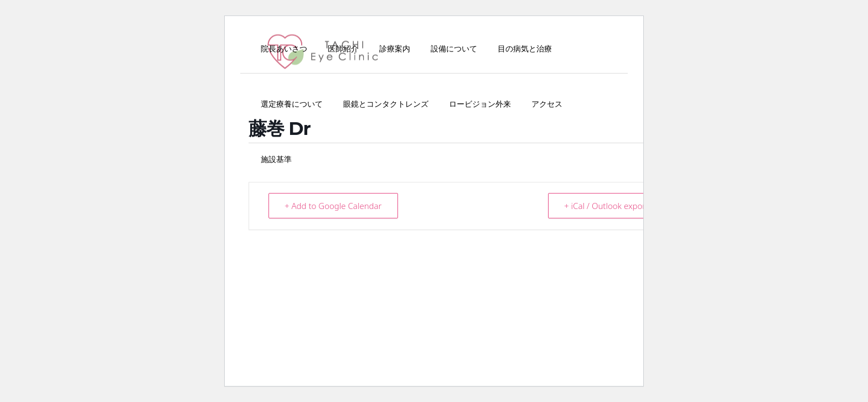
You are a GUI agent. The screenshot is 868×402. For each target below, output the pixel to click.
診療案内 (395, 49)
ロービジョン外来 (480, 104)
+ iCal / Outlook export (606, 206)
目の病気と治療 (525, 49)
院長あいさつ (284, 49)
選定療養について (292, 104)
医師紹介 (343, 49)
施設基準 (276, 159)
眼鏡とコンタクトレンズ (386, 104)
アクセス (547, 104)
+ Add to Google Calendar (333, 206)
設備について (454, 49)
